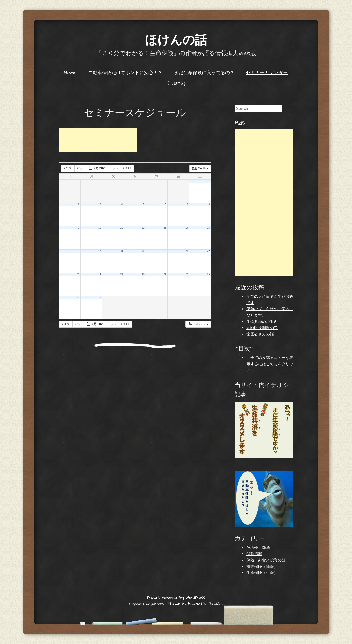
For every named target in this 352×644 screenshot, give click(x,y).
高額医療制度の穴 (262, 328)
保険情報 (254, 554)
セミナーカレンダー (267, 72)
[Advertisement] (98, 140)
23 (78, 274)
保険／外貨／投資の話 (266, 560)
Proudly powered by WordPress (176, 597)
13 (165, 228)
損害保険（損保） (262, 566)
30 (78, 298)
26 (143, 274)
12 (143, 228)
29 (209, 274)
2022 (68, 168)
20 (165, 251)
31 (100, 298)
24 (100, 274)
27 (165, 274)
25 (121, 274)
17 (100, 251)
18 (121, 251)
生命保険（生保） (262, 573)
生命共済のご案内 (262, 322)
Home (71, 72)
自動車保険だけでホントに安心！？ (125, 72)
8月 (115, 168)
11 (121, 228)
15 (209, 228)
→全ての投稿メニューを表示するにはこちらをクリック (270, 364)
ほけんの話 (176, 39)
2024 (128, 168)
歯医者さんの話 (260, 334)
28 (187, 274)
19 (143, 251)
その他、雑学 (258, 548)
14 (187, 228)
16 (78, 251)
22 (209, 251)
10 (100, 228)
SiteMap (176, 83)
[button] (198, 324)
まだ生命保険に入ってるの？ (204, 72)
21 (187, 251)
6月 (80, 168)
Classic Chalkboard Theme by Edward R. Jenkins (176, 604)
